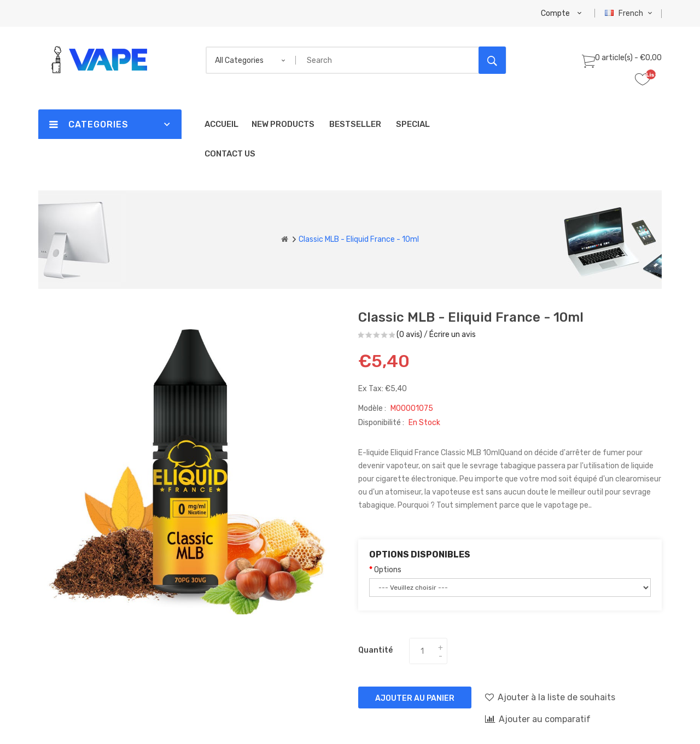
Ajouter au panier (415, 698)
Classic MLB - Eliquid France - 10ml (359, 239)
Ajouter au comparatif (538, 719)
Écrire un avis (453, 335)
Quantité (375, 650)
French (630, 13)
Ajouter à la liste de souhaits (550, 697)
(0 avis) (409, 335)
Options (388, 570)
